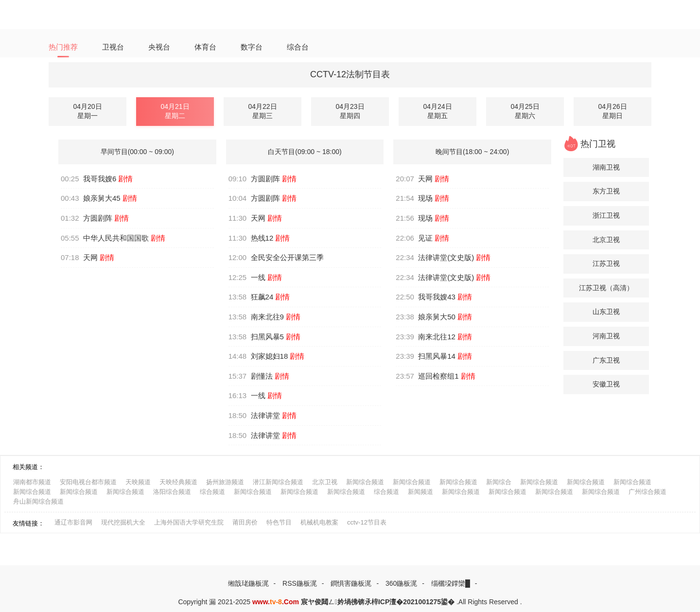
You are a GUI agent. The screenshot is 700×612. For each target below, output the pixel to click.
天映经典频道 (178, 482)
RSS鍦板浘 (300, 583)
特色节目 (279, 522)
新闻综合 (499, 482)
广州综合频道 (647, 492)
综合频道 (212, 492)
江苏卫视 (606, 263)
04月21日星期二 (175, 111)
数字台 (252, 47)
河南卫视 (606, 336)
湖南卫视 (606, 167)
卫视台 (113, 47)
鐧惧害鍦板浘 (351, 583)
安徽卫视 (606, 384)
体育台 (205, 47)
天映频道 (138, 482)
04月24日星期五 (437, 111)
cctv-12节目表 (367, 522)
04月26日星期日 (612, 111)
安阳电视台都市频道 (88, 482)
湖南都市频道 (32, 482)
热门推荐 (63, 47)
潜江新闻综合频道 (278, 482)
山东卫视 (606, 312)
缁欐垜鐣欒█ (451, 583)
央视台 (159, 47)
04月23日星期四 (350, 111)
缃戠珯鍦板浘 (248, 583)
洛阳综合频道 (172, 492)
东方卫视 (606, 191)
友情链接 (25, 523)
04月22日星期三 (262, 111)
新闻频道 (420, 492)
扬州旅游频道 (225, 482)
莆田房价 (245, 522)
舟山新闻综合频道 (38, 501)
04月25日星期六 (525, 111)
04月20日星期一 (87, 111)
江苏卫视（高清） (606, 288)
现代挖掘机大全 (123, 522)
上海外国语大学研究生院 (189, 522)
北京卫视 (606, 240)
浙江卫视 (606, 215)
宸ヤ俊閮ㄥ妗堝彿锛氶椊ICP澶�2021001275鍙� (378, 602)
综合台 (298, 47)
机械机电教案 (319, 522)
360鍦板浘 (401, 583)
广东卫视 (606, 360)
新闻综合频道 (365, 482)
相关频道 (25, 467)
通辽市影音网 (73, 522)
